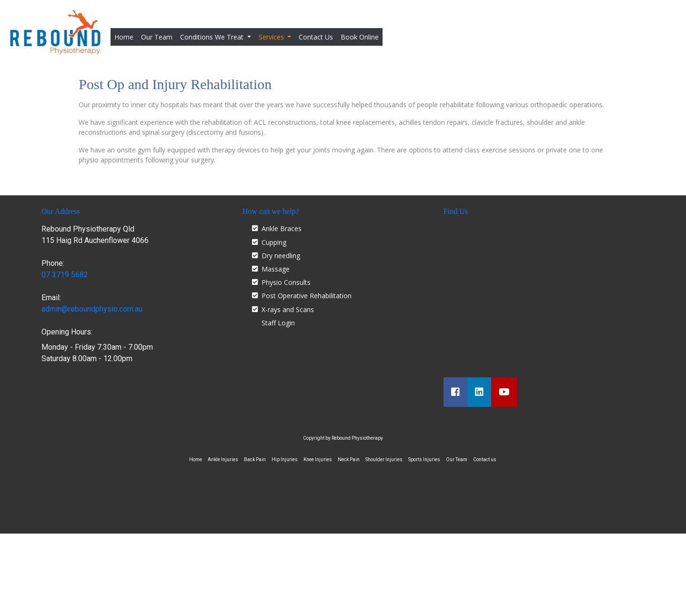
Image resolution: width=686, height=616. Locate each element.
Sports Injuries (424, 459)
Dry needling (281, 256)
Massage (276, 269)
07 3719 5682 (65, 275)
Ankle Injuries (223, 459)
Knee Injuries (318, 459)
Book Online (360, 37)
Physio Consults (286, 282)
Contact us (485, 459)
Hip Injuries (285, 459)
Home (126, 36)
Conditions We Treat (213, 37)
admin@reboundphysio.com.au (92, 309)
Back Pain (255, 459)
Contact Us (316, 37)
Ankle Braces (282, 228)
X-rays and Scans (288, 309)
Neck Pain (349, 459)
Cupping (274, 242)
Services (272, 37)
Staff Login (278, 323)
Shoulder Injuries (384, 459)
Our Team (157, 37)
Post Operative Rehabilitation (307, 296)
